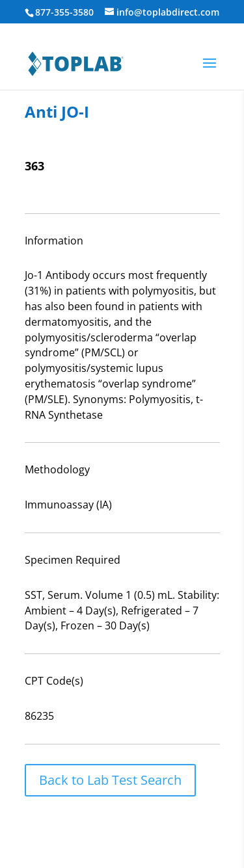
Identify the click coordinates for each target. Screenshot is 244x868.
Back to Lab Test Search (110, 780)
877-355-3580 (64, 12)
